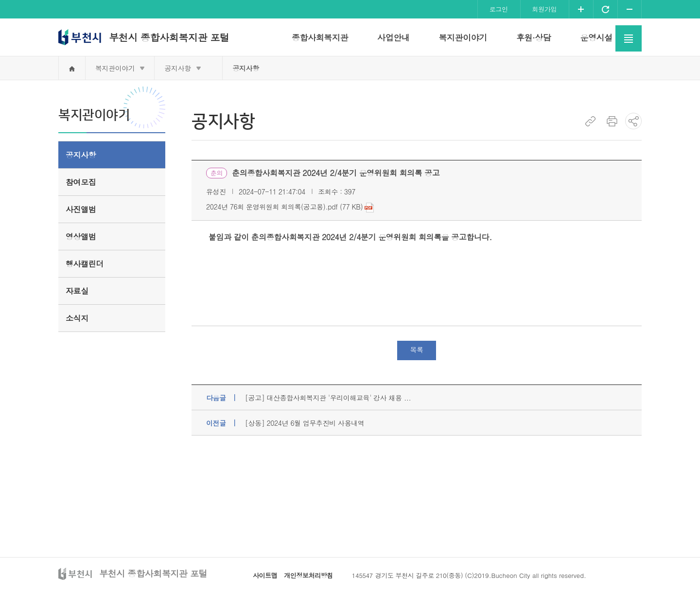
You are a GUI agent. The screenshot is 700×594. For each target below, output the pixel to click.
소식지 (77, 318)
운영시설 (596, 37)
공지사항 (177, 68)
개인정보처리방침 (308, 575)
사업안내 (393, 37)
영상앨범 (81, 236)
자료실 (77, 291)
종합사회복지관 (320, 37)
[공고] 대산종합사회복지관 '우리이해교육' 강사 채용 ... (328, 398)
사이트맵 (265, 575)
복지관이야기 (463, 37)
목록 (416, 349)
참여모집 (81, 182)
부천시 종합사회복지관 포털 (169, 37)
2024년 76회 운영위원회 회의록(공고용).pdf (272, 207)
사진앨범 (81, 209)
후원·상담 (534, 37)
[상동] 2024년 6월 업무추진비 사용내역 (305, 423)
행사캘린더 (85, 264)
